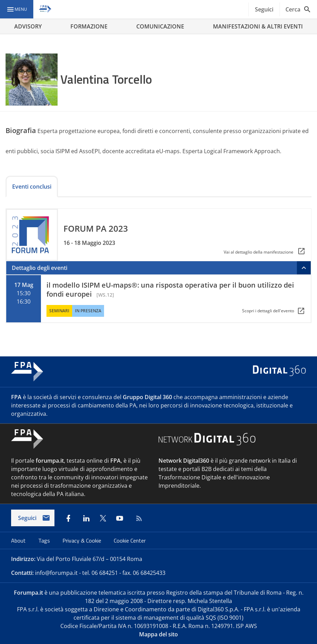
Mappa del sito (158, 634)
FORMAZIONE (89, 26)
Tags (45, 540)
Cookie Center (130, 540)
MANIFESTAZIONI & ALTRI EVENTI (258, 26)
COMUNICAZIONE (160, 26)
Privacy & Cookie (83, 540)
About (19, 540)
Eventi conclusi (32, 187)
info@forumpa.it (56, 573)
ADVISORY (28, 26)
